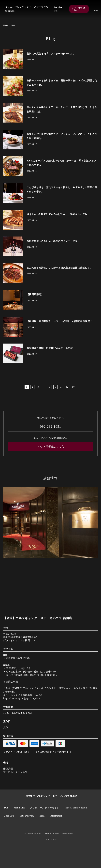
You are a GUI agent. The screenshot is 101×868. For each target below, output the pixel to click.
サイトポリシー (52, 839)
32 (67, 387)
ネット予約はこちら (78, 9)
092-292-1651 (59, 9)
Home (6, 25)
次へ (74, 387)
